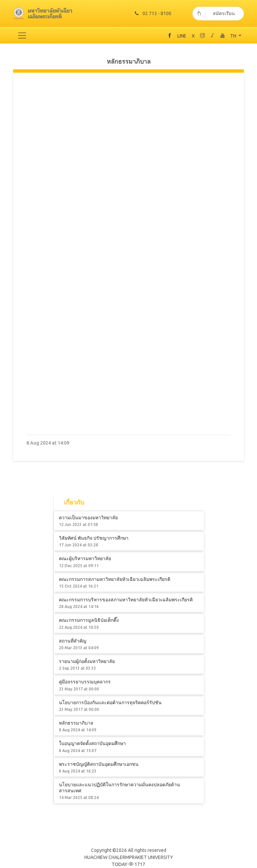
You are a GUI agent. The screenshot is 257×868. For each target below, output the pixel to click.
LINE (182, 36)
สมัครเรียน (214, 13)
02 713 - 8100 (153, 13)
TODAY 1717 (128, 864)
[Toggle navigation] (22, 36)
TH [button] (234, 36)
